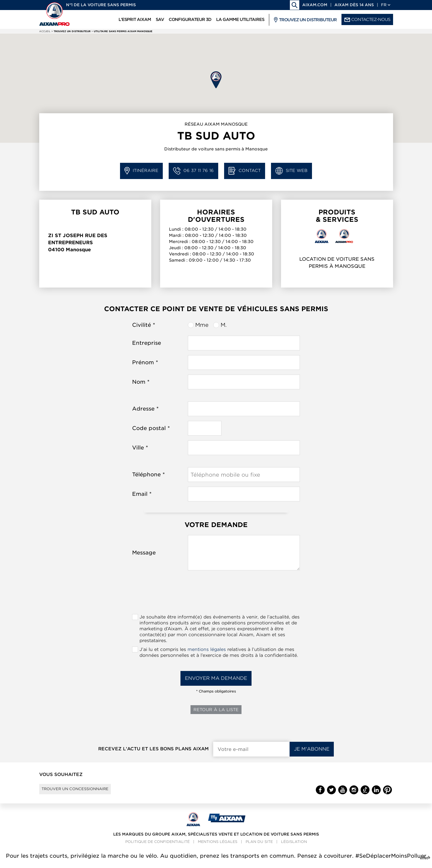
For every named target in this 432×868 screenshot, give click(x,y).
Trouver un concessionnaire (84, 792)
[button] (216, 80)
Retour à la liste (216, 710)
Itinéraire (141, 171)
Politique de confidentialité (157, 847)
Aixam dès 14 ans (354, 5)
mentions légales (207, 649)
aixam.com (315, 5)
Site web (291, 171)
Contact (245, 171)
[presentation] (216, 594)
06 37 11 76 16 (193, 171)
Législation (294, 847)
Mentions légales (218, 847)
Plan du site (259, 847)
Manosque (78, 250)
